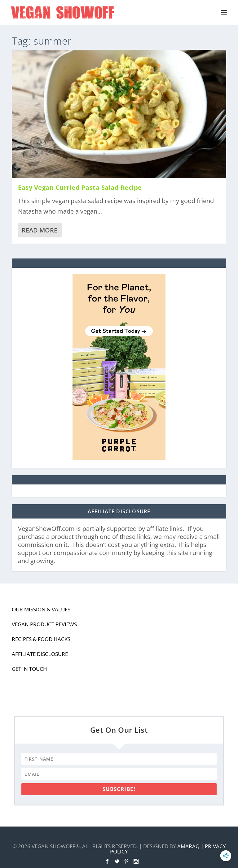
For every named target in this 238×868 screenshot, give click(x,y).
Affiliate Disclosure (40, 654)
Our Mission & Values (41, 609)
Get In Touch (29, 669)
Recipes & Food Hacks (41, 639)
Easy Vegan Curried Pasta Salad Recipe (80, 187)
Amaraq (188, 846)
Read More (40, 230)
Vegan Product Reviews (44, 624)
